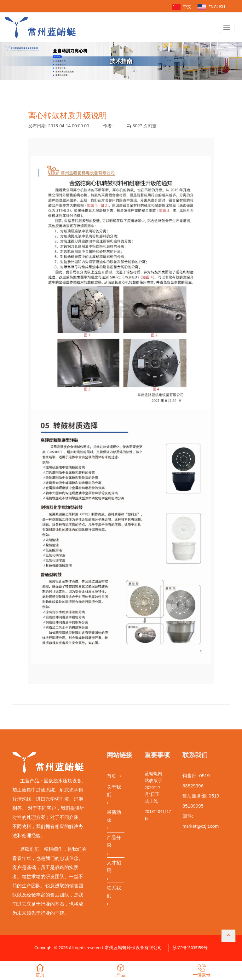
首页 (112, 777)
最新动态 (114, 817)
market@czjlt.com (201, 826)
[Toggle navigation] (227, 27)
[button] (228, 936)
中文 (182, 7)
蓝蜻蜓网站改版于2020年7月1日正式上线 (153, 788)
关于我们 (114, 791)
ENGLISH (211, 7)
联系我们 (114, 892)
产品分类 (114, 842)
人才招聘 (114, 867)
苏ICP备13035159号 (190, 948)
